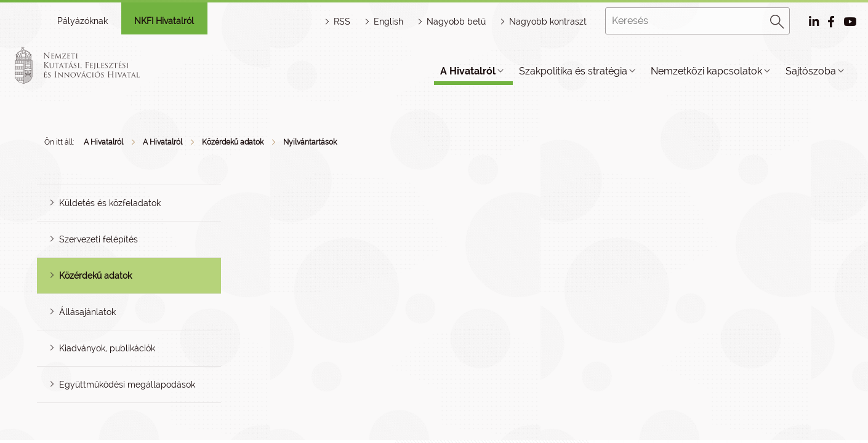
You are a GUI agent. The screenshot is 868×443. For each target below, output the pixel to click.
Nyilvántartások (310, 142)
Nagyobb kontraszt (548, 22)
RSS (342, 22)
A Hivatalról (468, 71)
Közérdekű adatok (233, 142)
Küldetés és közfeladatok (110, 203)
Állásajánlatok (87, 312)
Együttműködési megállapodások (127, 385)
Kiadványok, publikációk (107, 348)
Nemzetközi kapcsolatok (706, 71)
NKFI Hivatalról (164, 21)
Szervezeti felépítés (98, 239)
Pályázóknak (82, 21)
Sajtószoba (811, 71)
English (388, 22)
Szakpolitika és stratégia (573, 71)
